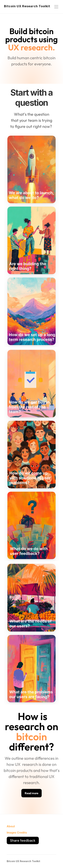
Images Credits (17, 833)
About (11, 826)
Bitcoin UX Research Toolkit (27, 6)
